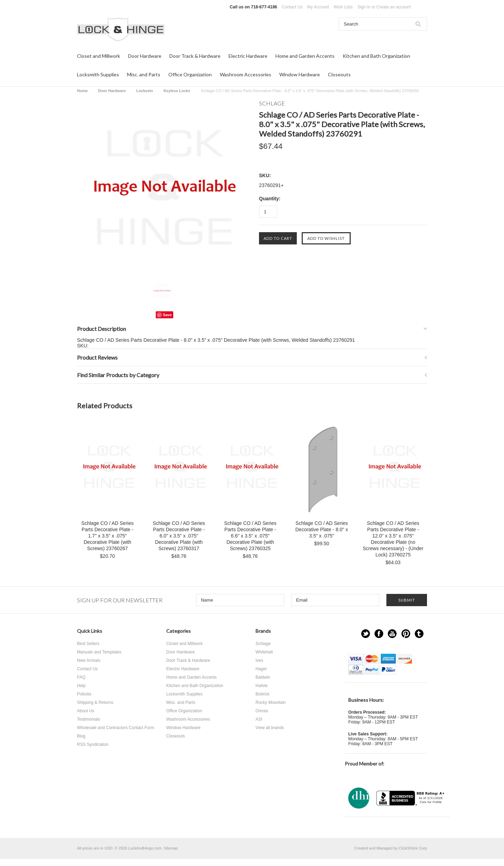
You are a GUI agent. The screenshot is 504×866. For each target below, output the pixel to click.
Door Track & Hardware (195, 56)
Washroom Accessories (246, 74)
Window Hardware (300, 74)
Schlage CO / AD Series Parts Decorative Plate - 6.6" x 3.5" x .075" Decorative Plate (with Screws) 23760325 (250, 536)
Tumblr (419, 634)
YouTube (392, 634)
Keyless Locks (177, 91)
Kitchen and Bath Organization (376, 56)
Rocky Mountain (271, 702)
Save (167, 315)
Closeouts (339, 74)
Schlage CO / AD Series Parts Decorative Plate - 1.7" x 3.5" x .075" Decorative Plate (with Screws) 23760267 (107, 536)
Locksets (145, 91)
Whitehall (264, 652)
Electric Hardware (248, 56)
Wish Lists (343, 7)
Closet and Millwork (99, 56)
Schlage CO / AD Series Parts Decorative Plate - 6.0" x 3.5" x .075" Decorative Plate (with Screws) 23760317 (179, 536)
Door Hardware (145, 56)
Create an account (393, 7)
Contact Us (292, 7)
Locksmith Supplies (98, 74)
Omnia (262, 711)
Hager (261, 669)
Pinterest (406, 634)
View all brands (270, 728)
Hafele (262, 686)
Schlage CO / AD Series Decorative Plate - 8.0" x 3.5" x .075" (322, 529)
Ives (259, 660)
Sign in (364, 7)
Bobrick (262, 694)
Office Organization (190, 74)
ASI (259, 719)
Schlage (263, 644)
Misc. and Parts (144, 74)
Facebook (379, 634)
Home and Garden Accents (305, 56)
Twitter (366, 634)
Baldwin (263, 677)
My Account (318, 7)
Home (82, 91)
